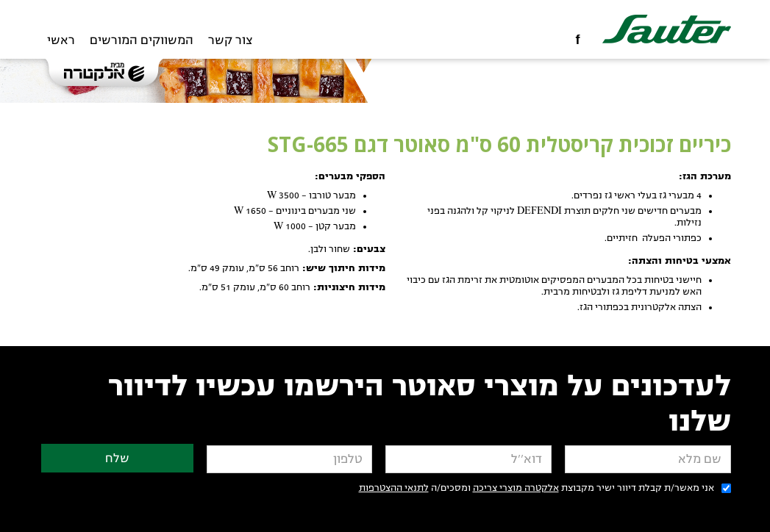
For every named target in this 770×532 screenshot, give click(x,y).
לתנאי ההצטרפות (394, 488)
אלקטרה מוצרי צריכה (516, 488)
